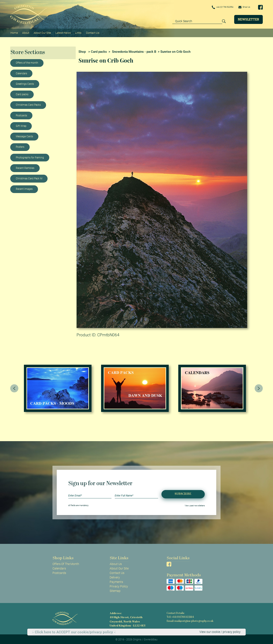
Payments (116, 581)
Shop (82, 51)
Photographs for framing (30, 157)
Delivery (115, 576)
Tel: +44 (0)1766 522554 (180, 616)
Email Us (243, 7)
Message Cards (24, 135)
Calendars (21, 72)
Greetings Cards (25, 83)
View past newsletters (195, 504)
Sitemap (115, 590)
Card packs (22, 93)
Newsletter (248, 19)
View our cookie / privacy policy (220, 632)
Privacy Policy (119, 585)
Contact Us (91, 32)
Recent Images (24, 188)
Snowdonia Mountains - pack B (134, 51)
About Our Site (41, 32)
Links (77, 32)
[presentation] (14, 387)
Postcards (21, 114)
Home (14, 32)
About (25, 32)
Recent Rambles (25, 167)
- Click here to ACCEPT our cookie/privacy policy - (74, 632)
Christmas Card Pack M (29, 177)
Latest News (62, 32)
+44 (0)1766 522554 (216, 7)
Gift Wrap (21, 125)
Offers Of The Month (66, 563)
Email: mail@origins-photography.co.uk (189, 620)
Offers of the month (27, 62)
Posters (20, 146)
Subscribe (183, 493)
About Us (116, 563)
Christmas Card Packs (28, 104)
